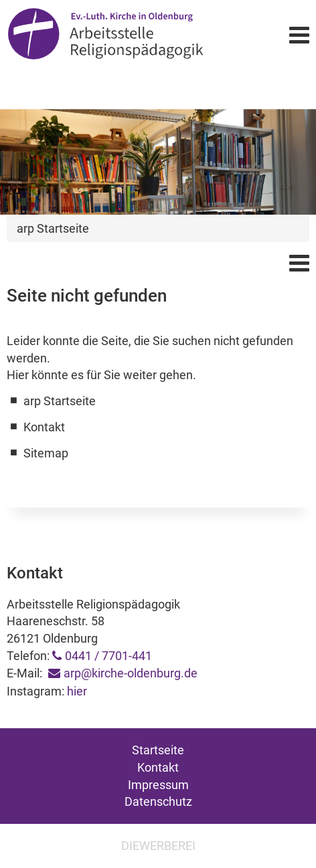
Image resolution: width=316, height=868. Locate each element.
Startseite (158, 750)
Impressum (158, 785)
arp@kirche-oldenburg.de (131, 673)
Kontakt (158, 767)
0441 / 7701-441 (108, 656)
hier (77, 691)
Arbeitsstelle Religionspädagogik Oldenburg (105, 34)
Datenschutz (158, 801)
